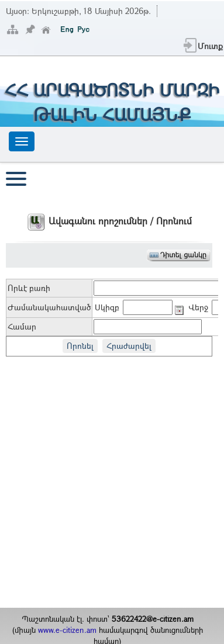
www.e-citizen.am (67, 630)
